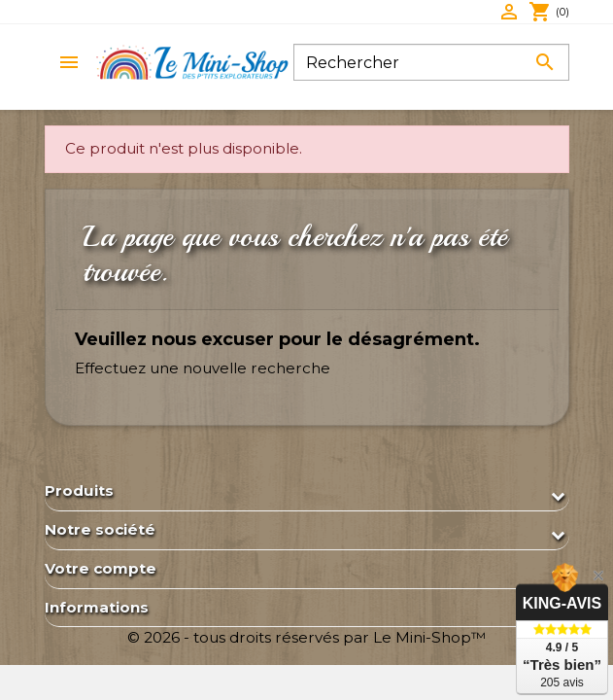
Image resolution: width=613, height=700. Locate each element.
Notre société (100, 529)
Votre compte (101, 568)
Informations (97, 607)
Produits (79, 490)
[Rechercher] (431, 62)
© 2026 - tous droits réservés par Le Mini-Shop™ (307, 637)
